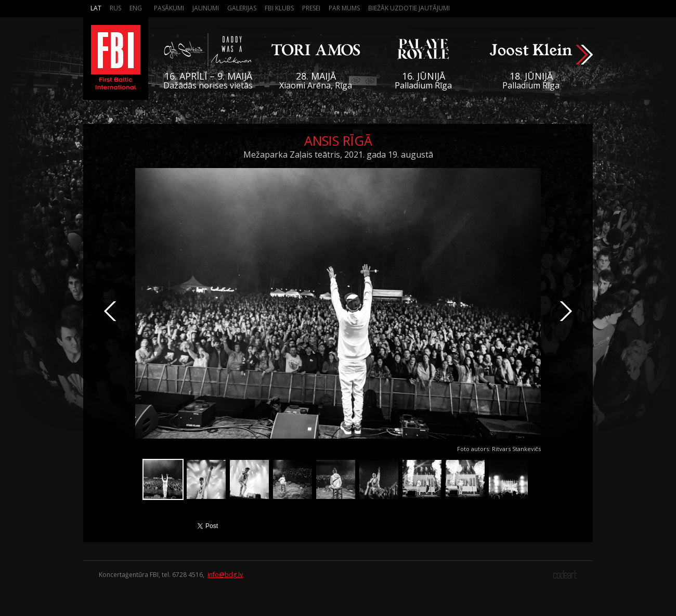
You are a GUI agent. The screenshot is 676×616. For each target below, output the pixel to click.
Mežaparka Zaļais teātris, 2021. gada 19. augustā (338, 155)
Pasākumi (169, 8)
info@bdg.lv (225, 575)
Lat (96, 8)
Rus (115, 8)
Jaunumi (206, 8)
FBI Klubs (279, 8)
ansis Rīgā (338, 140)
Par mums (344, 8)
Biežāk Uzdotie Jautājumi (409, 8)
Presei (311, 8)
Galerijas (242, 8)
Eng (136, 8)
